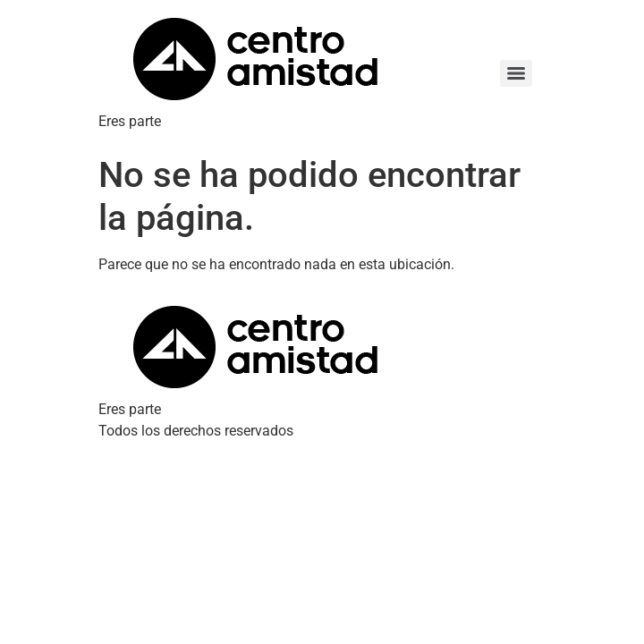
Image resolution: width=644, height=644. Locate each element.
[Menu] (516, 73)
